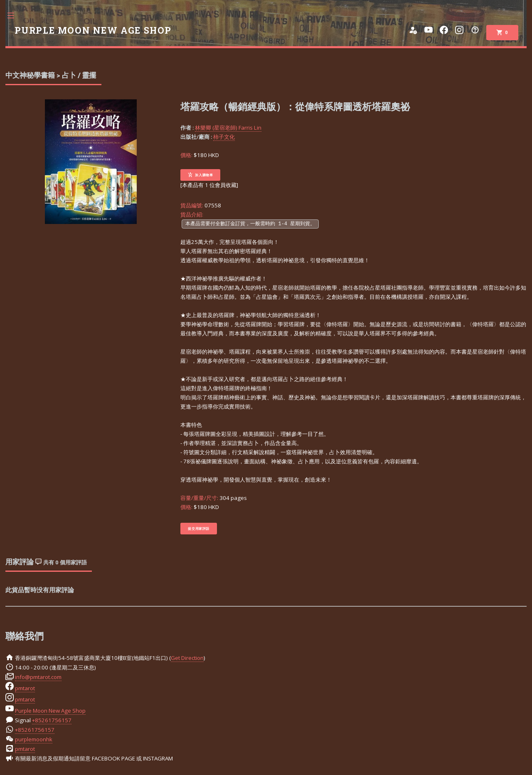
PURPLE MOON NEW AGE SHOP (93, 30)
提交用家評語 (199, 529)
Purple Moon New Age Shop (50, 711)
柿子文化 (224, 137)
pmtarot (25, 688)
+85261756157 (52, 720)
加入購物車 (200, 175)
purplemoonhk (34, 739)
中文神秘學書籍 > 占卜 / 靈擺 (51, 75)
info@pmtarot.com (38, 677)
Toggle (15, 16)
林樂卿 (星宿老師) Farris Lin (228, 128)
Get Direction (187, 658)
